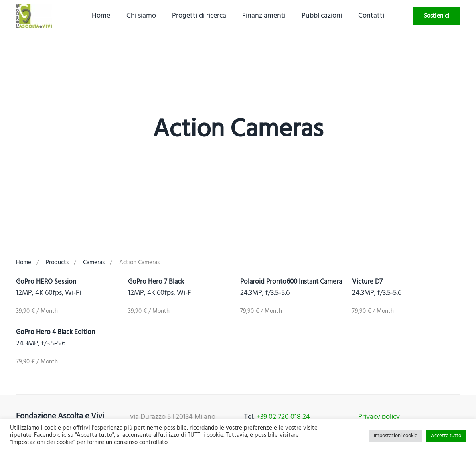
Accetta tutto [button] (446, 436)
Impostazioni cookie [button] (396, 436)
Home (101, 16)
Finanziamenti (264, 16)
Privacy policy (379, 417)
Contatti (371, 16)
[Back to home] (34, 16)
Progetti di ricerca (199, 16)
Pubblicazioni (322, 16)
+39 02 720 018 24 (283, 417)
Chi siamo (141, 16)
